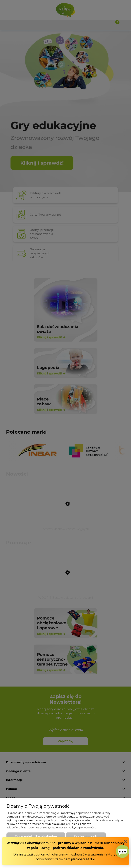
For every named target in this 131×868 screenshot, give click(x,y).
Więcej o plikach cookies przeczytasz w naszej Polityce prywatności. (51, 827)
